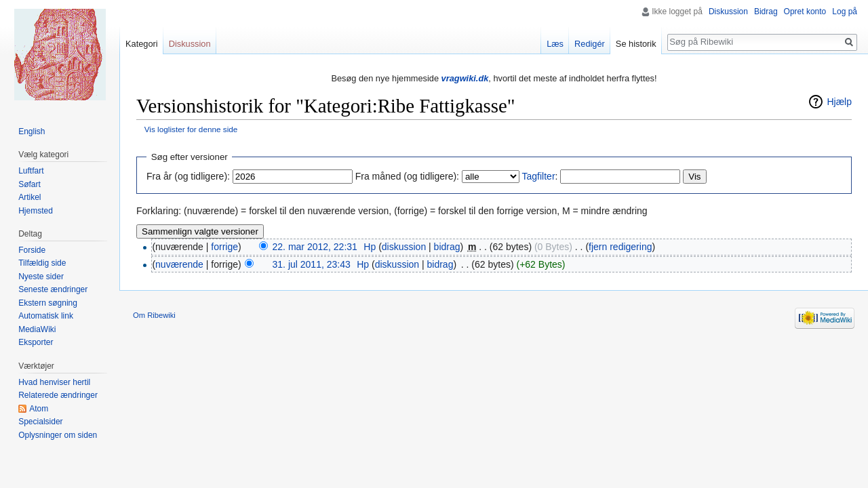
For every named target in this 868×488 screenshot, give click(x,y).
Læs (555, 44)
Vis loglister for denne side (191, 129)
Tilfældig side (42, 263)
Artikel (29, 197)
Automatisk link (46, 316)
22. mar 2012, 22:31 (315, 247)
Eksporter (36, 342)
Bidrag (766, 12)
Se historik (636, 44)
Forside (32, 250)
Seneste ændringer (53, 289)
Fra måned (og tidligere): (407, 176)
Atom (39, 409)
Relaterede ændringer (58, 395)
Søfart (29, 184)
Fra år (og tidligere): (188, 176)
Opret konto (805, 12)
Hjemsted (36, 211)
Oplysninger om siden (58, 435)
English (32, 131)
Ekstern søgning (48, 303)
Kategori (142, 44)
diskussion (404, 247)
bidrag (447, 247)
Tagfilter (539, 176)
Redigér (590, 44)
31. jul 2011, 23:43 (312, 264)
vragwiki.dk (465, 78)
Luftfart (31, 171)
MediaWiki (37, 329)
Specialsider (40, 422)
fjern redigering (620, 247)
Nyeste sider (41, 277)
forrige (224, 247)
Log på (845, 12)
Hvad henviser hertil (54, 382)
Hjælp (839, 102)
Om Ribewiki (154, 315)
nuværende (179, 264)
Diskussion (728, 12)
